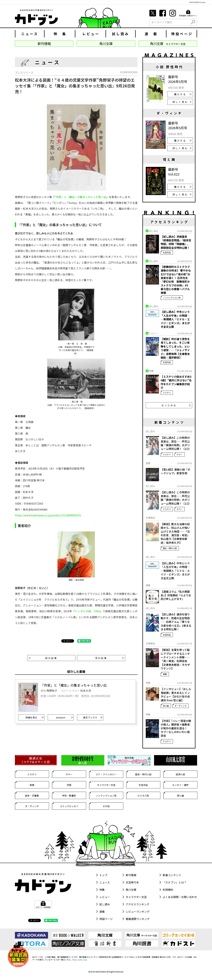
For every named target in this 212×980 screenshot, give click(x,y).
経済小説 (180, 774)
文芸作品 (167, 252)
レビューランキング (138, 911)
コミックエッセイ (69, 806)
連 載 (151, 34)
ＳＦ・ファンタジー (106, 774)
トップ (103, 875)
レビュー (91, 34)
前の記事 (43, 658)
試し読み (121, 34)
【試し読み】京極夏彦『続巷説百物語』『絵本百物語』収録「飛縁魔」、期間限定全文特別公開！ (176, 242)
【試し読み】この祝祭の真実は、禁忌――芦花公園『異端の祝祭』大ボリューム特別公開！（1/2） (176, 498)
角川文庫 (131, 890)
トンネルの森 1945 (87, 611)
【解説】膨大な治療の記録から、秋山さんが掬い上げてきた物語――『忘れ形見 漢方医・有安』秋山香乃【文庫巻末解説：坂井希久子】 (175, 533)
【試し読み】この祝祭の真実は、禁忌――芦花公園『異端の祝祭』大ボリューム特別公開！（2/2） (176, 443)
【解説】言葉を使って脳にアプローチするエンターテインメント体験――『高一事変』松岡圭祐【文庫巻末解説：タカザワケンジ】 (175, 659)
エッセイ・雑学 (180, 785)
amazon (64, 717)
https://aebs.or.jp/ (80, 960)
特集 (102, 890)
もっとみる (176, 405)
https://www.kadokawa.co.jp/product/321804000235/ (48, 515)
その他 (106, 806)
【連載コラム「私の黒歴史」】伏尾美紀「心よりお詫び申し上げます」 (176, 595)
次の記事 (109, 658)
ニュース (30, 34)
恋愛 (69, 785)
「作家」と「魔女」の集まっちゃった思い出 (80, 197)
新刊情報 (131, 875)
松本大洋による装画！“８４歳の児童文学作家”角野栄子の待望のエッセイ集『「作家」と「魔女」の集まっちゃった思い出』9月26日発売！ (75, 86)
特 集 (60, 34)
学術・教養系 (69, 796)
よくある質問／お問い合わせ (180, 897)
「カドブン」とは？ (175, 882)
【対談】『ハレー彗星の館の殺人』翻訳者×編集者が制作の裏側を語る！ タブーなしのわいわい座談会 (176, 728)
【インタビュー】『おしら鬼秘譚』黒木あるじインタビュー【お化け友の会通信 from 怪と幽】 (176, 695)
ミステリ (167, 393)
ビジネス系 (143, 796)
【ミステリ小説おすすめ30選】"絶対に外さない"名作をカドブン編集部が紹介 (176, 382)
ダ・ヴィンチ (181, 706)
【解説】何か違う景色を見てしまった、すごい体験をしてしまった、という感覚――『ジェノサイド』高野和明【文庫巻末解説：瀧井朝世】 (175, 348)
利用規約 (168, 890)
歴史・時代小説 (170, 548)
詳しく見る (182, 102)
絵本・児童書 (32, 796)
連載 (102, 911)
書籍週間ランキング (138, 919)
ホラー (180, 454)
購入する (183, 94)
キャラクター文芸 (106, 785)
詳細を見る (35, 717)
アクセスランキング (138, 904)
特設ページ (182, 34)
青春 (165, 674)
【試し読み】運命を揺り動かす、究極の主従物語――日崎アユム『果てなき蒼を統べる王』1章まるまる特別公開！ (176, 622)
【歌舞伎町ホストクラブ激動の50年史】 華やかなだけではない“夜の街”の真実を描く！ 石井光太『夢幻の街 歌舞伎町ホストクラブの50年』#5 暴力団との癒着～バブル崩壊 (176, 280)
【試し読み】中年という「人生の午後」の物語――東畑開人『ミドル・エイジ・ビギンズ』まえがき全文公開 (175, 319)
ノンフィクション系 (172, 297)
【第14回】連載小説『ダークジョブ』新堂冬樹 (175, 471)
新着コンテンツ (172, 875)
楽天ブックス (93, 717)
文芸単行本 (132, 882)
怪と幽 (166, 706)
